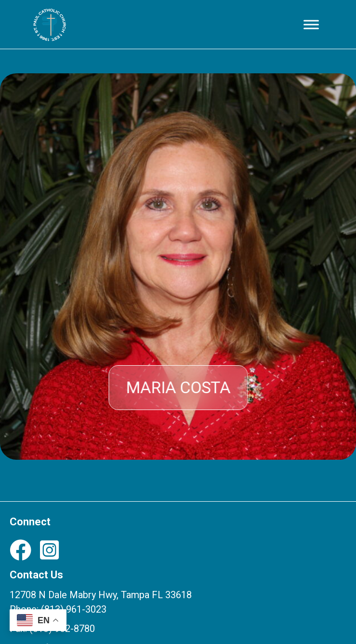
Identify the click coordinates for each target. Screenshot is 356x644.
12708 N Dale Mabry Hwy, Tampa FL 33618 (101, 595)
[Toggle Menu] (311, 24)
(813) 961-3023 (74, 609)
